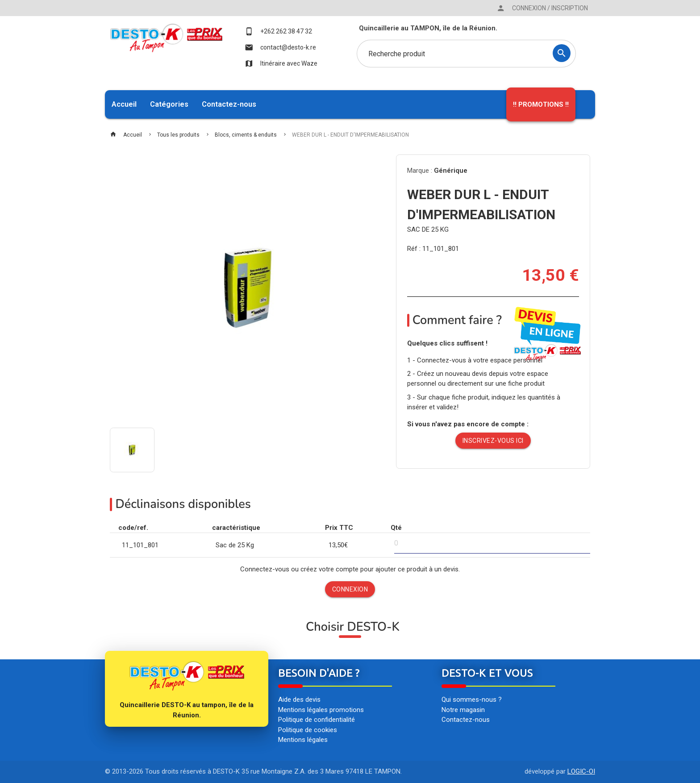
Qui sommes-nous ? (472, 700)
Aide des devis (299, 700)
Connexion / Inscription (542, 8)
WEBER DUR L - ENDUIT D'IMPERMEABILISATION (350, 135)
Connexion (350, 589)
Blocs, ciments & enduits (246, 135)
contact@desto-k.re (280, 47)
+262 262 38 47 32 (278, 31)
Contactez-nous (229, 104)
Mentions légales (303, 740)
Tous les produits (178, 135)
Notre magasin (463, 710)
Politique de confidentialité (317, 720)
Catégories (169, 104)
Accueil (124, 104)
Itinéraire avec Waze (281, 63)
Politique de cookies (308, 730)
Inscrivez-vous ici (493, 441)
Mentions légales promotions (321, 710)
